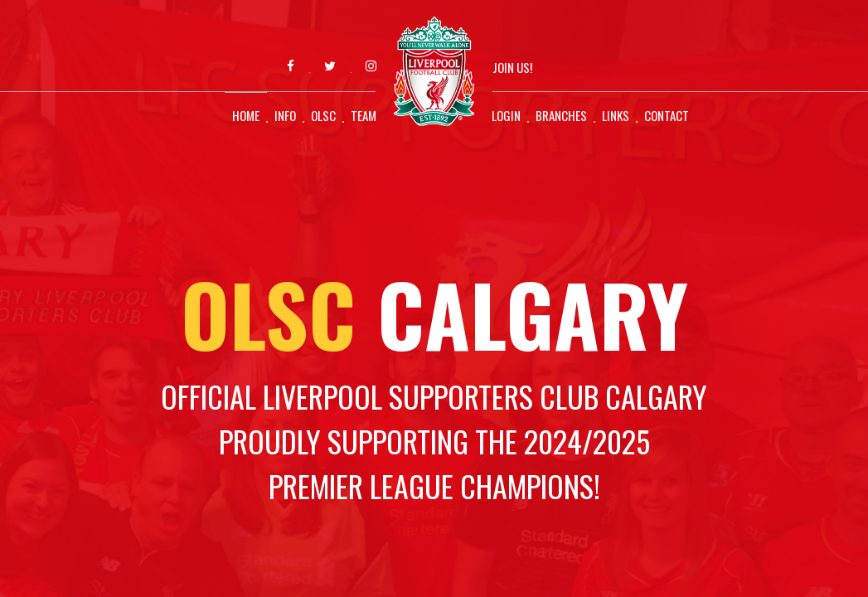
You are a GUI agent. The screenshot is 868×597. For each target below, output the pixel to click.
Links (616, 115)
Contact (667, 115)
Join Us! (512, 67)
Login (506, 115)
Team (364, 115)
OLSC (323, 115)
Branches (561, 115)
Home (246, 115)
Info (285, 115)
